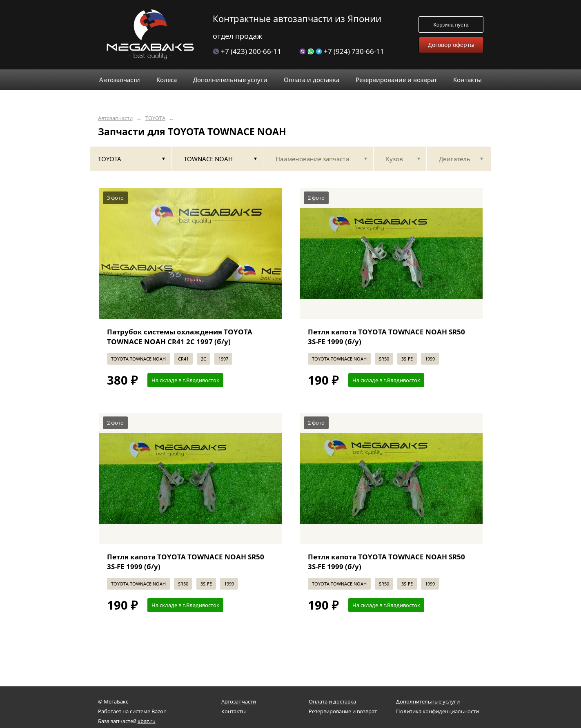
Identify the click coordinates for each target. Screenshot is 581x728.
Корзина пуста (451, 25)
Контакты (234, 711)
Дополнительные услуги (428, 701)
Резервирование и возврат (343, 711)
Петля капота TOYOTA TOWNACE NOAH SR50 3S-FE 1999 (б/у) (386, 337)
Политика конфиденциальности (437, 711)
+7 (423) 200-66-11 (247, 51)
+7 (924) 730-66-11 (342, 51)
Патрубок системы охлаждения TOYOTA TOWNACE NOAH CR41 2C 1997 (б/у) (180, 337)
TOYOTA (155, 118)
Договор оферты (451, 45)
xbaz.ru (147, 721)
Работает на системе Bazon (132, 711)
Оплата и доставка (332, 701)
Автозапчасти (115, 118)
